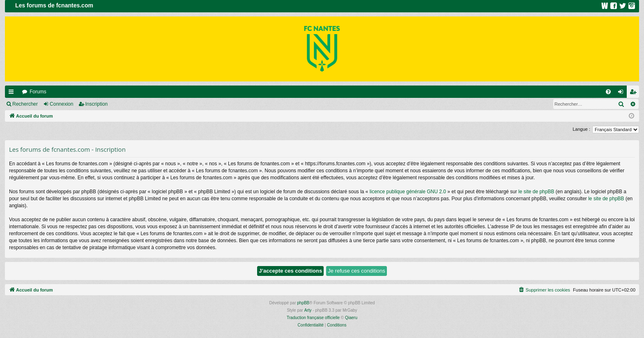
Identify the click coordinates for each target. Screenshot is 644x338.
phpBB (303, 303)
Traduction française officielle (313, 318)
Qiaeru (351, 318)
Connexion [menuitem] (622, 93)
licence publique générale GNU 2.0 (408, 192)
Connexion (61, 104)
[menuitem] (608, 92)
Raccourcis (13, 93)
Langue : (581, 129)
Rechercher (25, 104)
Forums (38, 92)
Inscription (97, 104)
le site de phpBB (536, 192)
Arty (308, 310)
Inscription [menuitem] (635, 93)
